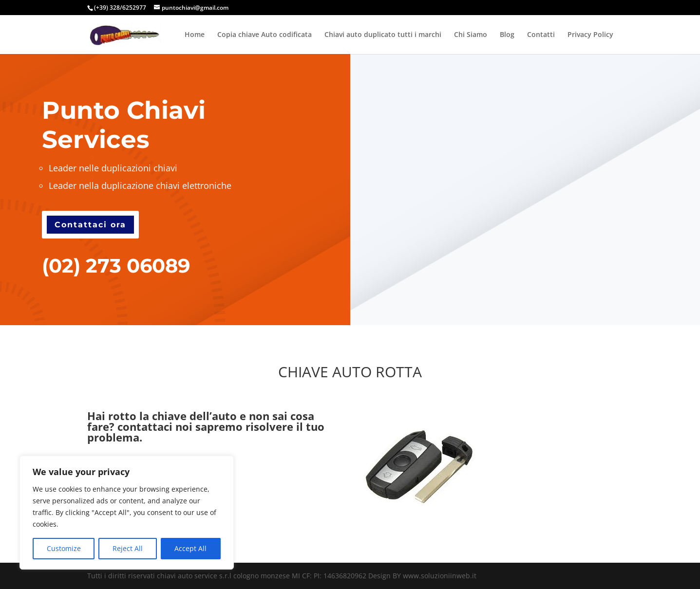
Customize (64, 548)
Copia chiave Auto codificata (265, 35)
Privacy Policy (590, 35)
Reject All (128, 548)
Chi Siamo (471, 35)
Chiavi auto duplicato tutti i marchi (383, 35)
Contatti (541, 35)
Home (195, 35)
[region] (127, 513)
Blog (507, 35)
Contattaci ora (90, 225)
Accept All (190, 548)
